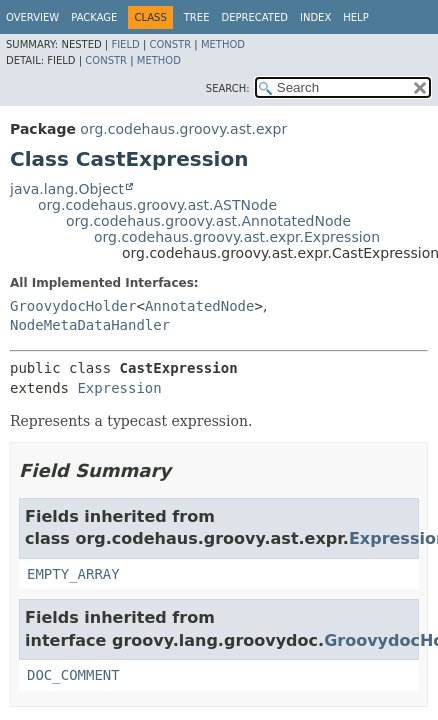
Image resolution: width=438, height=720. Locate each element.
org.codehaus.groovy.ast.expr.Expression (237, 237)
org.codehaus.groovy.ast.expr (183, 129)
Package (94, 17)
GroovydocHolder (73, 306)
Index (315, 17)
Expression (119, 388)
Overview (32, 17)
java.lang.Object (67, 189)
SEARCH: (228, 88)
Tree (197, 17)
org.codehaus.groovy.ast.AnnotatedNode (208, 221)
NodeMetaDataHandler (90, 325)
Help (355, 17)
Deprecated (254, 17)
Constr (170, 44)
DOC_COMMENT (73, 675)
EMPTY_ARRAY (73, 574)
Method (223, 44)
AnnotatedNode (200, 306)
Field (125, 44)
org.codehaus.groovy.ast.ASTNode (157, 205)
